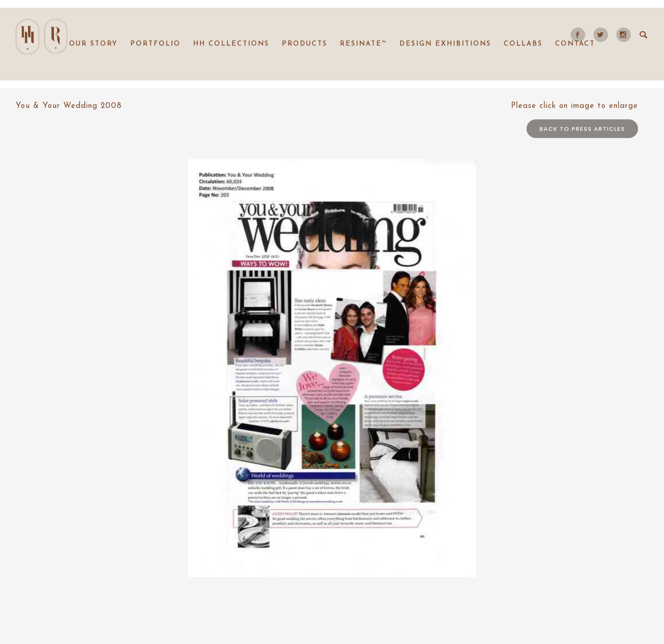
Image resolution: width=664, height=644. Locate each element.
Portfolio (155, 44)
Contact (575, 44)
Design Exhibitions (445, 44)
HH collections (231, 44)
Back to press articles (582, 129)
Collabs (523, 44)
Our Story (93, 44)
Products (305, 44)
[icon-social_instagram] (624, 35)
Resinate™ (363, 44)
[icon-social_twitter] (603, 35)
